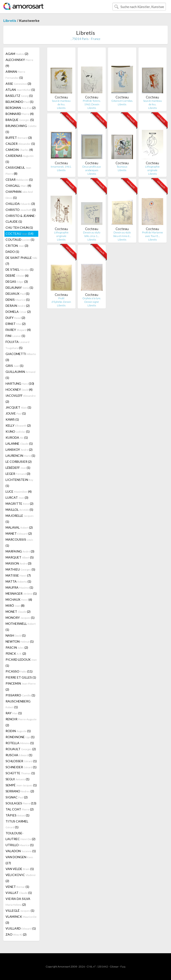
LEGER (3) (18, 474)
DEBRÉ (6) (17, 275)
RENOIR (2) (21, 722)
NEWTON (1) (20, 641)
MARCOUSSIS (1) (19, 542)
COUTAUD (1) (20, 240)
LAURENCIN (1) (20, 456)
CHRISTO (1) (21, 210)
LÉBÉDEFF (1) (18, 468)
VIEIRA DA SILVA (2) (18, 902)
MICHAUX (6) (19, 599)
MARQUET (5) (20, 557)
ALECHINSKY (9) (19, 63)
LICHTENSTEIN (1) (19, 483)
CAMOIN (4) (19, 150)
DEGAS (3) (17, 281)
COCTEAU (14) (19, 234)
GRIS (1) (14, 366)
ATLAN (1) (20, 90)
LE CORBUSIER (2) (19, 462)
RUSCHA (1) (19, 755)
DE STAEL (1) (19, 269)
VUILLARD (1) (21, 928)
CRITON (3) (17, 246)
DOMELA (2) (18, 312)
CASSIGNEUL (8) (18, 170)
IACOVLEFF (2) (21, 399)
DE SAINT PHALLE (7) (21, 261)
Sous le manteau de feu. (61, 103)
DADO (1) (12, 252)
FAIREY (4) (18, 330)
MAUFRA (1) (19, 587)
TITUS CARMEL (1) (17, 824)
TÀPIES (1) (17, 815)
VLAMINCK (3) (21, 920)
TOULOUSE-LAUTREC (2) (20, 836)
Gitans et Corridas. (122, 101)
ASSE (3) (18, 84)
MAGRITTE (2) (19, 503)
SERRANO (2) (20, 791)
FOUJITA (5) (17, 345)
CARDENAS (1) (20, 159)
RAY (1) (14, 713)
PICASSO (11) (19, 671)
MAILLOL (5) (19, 510)
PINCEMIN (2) (21, 686)
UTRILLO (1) (20, 845)
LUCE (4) (19, 491)
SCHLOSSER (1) (21, 761)
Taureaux (122, 167)
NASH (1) (16, 635)
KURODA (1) (17, 437)
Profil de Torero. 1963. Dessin (92, 103)
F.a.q (123, 967)
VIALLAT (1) (19, 893)
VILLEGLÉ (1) (20, 910)
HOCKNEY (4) (19, 389)
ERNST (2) (16, 324)
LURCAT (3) (17, 497)
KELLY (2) (18, 425)
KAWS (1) (12, 419)
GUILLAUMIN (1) (20, 375)
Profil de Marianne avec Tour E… (153, 234)
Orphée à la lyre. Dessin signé (92, 300)
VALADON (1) (21, 851)
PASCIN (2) (17, 647)
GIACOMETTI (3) (21, 357)
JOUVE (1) (16, 413)
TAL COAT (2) (20, 809)
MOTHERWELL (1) (21, 627)
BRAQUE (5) (20, 120)
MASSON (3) (18, 563)
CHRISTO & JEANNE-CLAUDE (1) (21, 219)
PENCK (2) (16, 653)
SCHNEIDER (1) (21, 767)
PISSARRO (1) (20, 695)
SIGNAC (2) (17, 797)
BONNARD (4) (20, 114)
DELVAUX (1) (17, 294)
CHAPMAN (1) (19, 195)
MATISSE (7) (18, 575)
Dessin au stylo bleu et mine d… (122, 234)
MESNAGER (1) (21, 593)
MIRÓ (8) (15, 605)
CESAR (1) (19, 180)
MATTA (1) (18, 581)
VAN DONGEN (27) (19, 860)
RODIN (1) (18, 731)
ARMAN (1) (15, 75)
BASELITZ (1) (19, 96)
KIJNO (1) (18, 431)
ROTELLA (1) (20, 743)
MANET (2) (19, 533)
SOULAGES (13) (21, 803)
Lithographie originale (152, 168)
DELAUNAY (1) (19, 288)
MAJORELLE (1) (20, 519)
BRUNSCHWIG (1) (21, 129)
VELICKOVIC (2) (21, 878)
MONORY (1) (20, 618)
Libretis (10, 20)
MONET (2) (18, 611)
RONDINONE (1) (20, 737)
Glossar (114, 967)
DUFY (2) (15, 318)
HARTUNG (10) (20, 383)
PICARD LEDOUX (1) (21, 662)
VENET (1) (17, 887)
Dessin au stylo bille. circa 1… (92, 234)
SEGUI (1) (17, 779)
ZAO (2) (16, 934)
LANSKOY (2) (19, 450)
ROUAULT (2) (21, 749)
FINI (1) (15, 336)
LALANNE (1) (19, 443)
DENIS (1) (18, 300)
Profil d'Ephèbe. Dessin (61, 300)
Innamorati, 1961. (61, 167)
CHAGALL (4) (18, 186)
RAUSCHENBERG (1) (18, 704)
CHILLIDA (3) (20, 204)
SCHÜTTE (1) (20, 773)
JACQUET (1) (18, 407)
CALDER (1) (20, 144)
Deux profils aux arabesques (92, 168)
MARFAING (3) (20, 551)
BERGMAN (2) (21, 108)
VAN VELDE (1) (20, 869)
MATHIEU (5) (20, 569)
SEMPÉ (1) (21, 785)
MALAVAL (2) (19, 527)
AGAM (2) (17, 54)
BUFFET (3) (19, 138)
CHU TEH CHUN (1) (19, 227)
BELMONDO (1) (19, 102)
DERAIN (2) (18, 306)
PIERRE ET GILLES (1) (21, 677)
